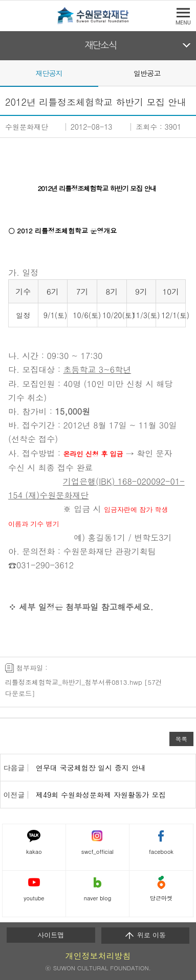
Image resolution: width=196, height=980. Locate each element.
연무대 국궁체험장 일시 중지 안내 (91, 768)
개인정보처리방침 (98, 956)
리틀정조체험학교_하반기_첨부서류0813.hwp (74, 682)
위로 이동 (145, 935)
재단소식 (101, 45)
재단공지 (49, 73)
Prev (6, 73)
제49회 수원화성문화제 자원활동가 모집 (101, 795)
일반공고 (147, 73)
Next (190, 73)
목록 (181, 739)
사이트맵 (51, 935)
